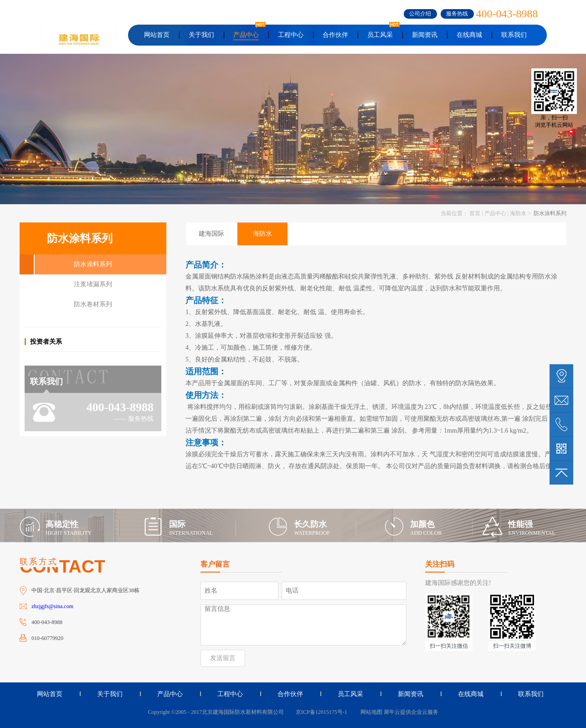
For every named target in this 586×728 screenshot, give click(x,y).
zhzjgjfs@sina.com (52, 606)
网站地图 (370, 712)
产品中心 (495, 213)
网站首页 (157, 35)
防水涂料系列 (549, 213)
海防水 (518, 213)
